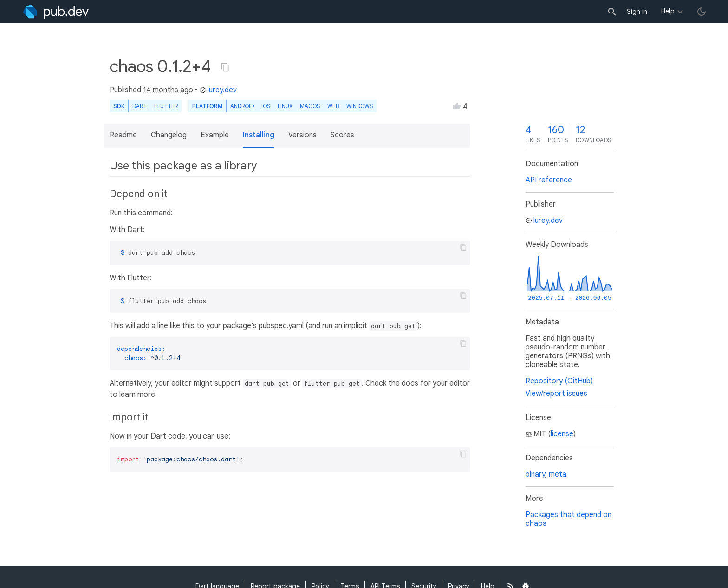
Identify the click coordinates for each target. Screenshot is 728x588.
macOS (310, 106)
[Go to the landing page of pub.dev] (56, 12)
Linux (285, 106)
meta (558, 474)
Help (668, 11)
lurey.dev (218, 90)
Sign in (637, 12)
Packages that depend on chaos (569, 519)
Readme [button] (123, 135)
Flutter (166, 106)
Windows (360, 106)
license (562, 434)
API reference (549, 180)
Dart (140, 106)
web (333, 106)
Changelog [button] (169, 135)
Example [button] (215, 135)
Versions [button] (302, 135)
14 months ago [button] (168, 90)
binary (535, 474)
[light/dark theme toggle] (702, 12)
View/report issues (556, 394)
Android (242, 106)
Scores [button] (342, 135)
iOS (266, 106)
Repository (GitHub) (559, 381)
